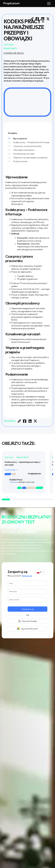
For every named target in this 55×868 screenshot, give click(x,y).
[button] (48, 4)
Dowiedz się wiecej (14, 53)
